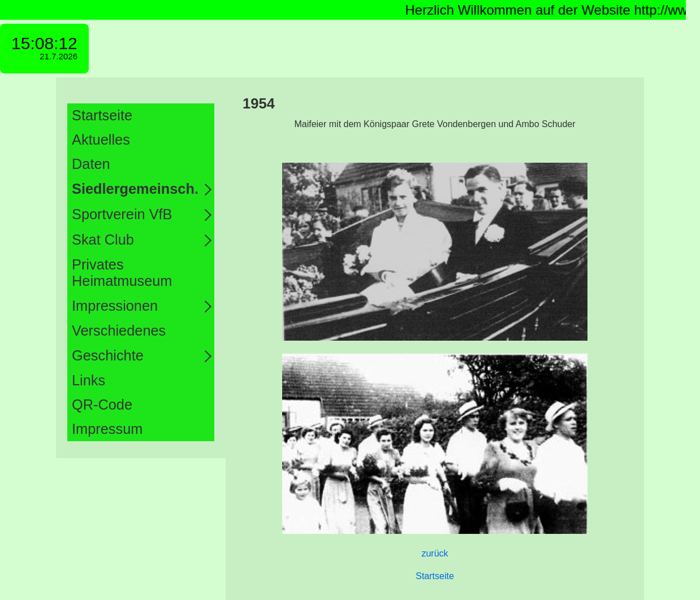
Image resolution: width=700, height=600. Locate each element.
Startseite (102, 115)
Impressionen (115, 306)
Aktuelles (101, 140)
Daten (91, 164)
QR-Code (102, 405)
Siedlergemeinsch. (135, 189)
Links (88, 380)
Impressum (107, 429)
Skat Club (103, 240)
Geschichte (108, 355)
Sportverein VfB (122, 214)
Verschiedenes (119, 331)
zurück (435, 553)
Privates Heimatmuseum (122, 273)
